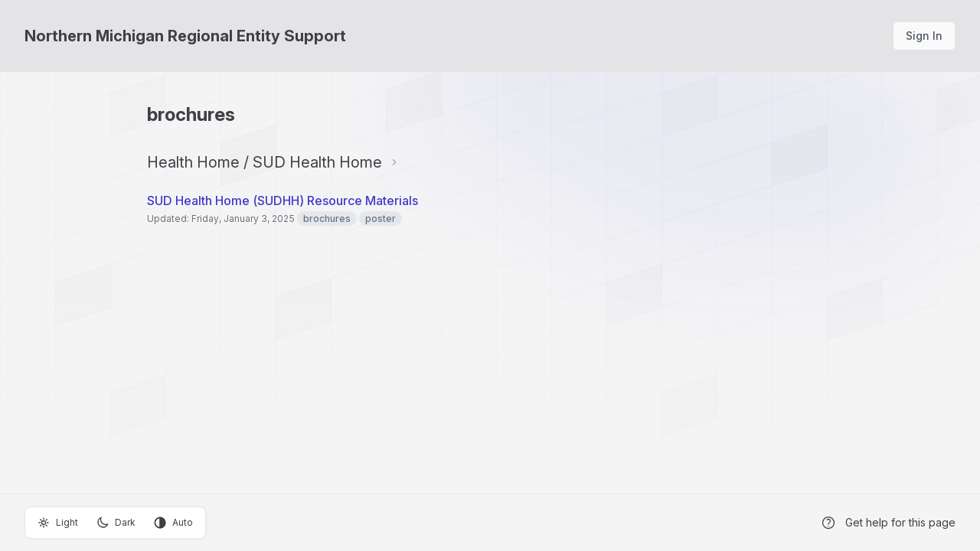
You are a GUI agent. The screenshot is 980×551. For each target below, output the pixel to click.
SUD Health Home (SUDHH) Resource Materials (283, 201)
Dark (116, 523)
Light (58, 523)
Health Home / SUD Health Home (265, 162)
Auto (173, 523)
